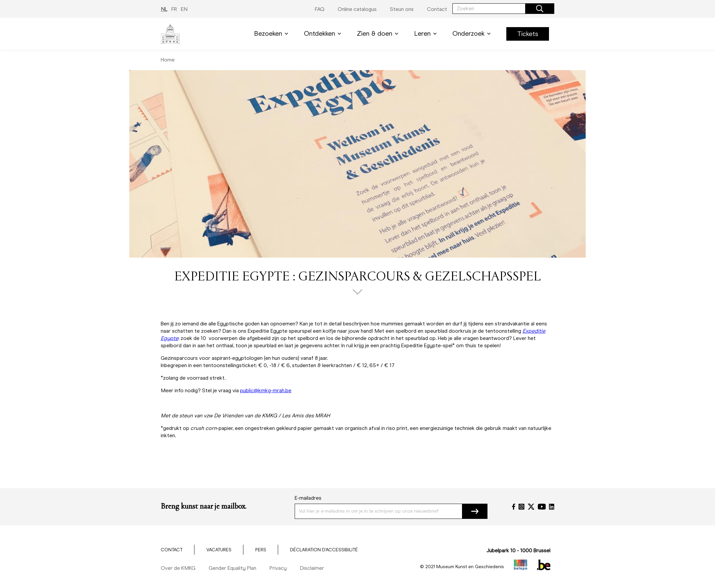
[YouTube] (542, 507)
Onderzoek (473, 34)
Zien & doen (379, 34)
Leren (427, 34)
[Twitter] (531, 507)
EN (184, 9)
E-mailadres (308, 498)
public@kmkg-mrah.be (266, 390)
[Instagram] (522, 507)
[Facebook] (514, 507)
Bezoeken (272, 34)
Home (168, 60)
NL (164, 9)
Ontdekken (324, 34)
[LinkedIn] (552, 507)
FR (174, 9)
